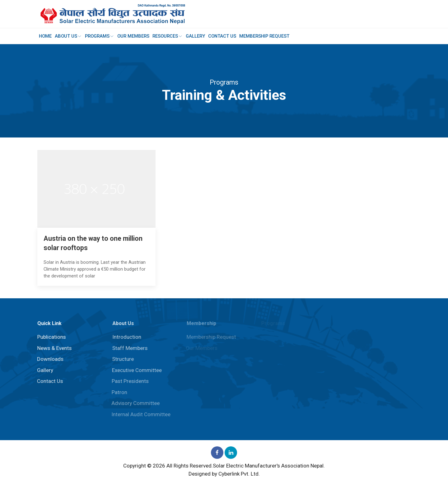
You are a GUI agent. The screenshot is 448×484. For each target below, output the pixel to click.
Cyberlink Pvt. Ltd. (239, 474)
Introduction (126, 337)
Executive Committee (136, 370)
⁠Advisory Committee (134, 403)
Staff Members (129, 348)
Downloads (49, 359)
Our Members (135, 36)
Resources (170, 36)
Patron (118, 392)
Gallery (199, 36)
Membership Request (269, 36)
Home (46, 36)
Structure (122, 359)
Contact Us (226, 36)
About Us (69, 36)
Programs (101, 36)
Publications (51, 337)
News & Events (54, 348)
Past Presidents (129, 381)
